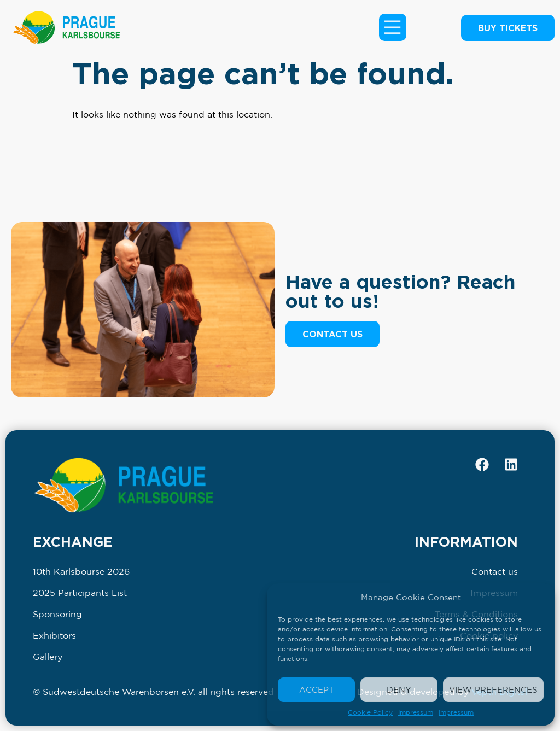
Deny (399, 690)
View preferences (493, 690)
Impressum (416, 712)
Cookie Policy (370, 712)
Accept (317, 690)
